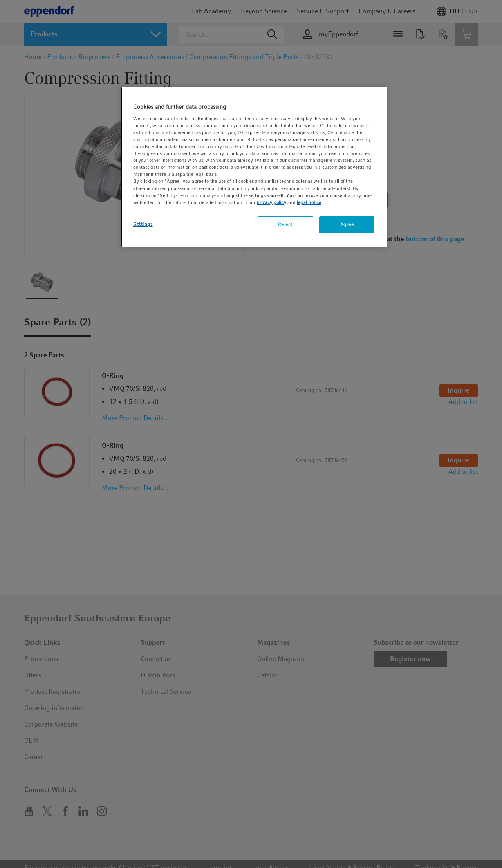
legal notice (309, 202)
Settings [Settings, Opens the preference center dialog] (143, 224)
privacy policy (271, 202)
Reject (285, 224)
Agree (347, 224)
